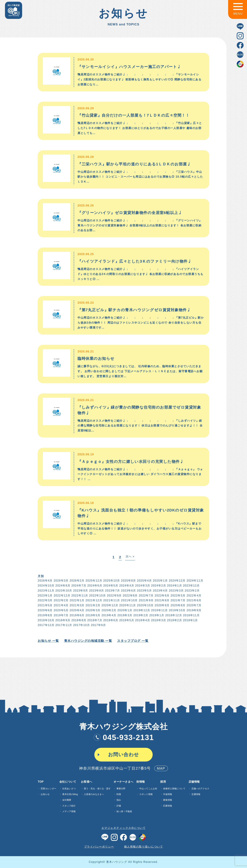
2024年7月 (79, 586)
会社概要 (67, 800)
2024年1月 (174, 586)
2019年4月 (109, 615)
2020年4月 (77, 610)
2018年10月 (46, 620)
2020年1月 (125, 610)
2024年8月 (63, 586)
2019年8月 (45, 615)
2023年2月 (192, 591)
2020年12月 (110, 605)
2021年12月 (94, 600)
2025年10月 (111, 581)
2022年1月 (77, 600)
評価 (119, 806)
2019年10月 (177, 610)
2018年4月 (142, 620)
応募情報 (168, 806)
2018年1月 (190, 620)
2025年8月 (128, 581)
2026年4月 (45, 581)
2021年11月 (111, 600)
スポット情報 (146, 794)
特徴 (119, 794)
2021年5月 (45, 605)
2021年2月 (93, 605)
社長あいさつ (69, 789)
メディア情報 (69, 811)
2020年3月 (93, 610)
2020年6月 (45, 610)
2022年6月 (162, 596)
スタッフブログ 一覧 (133, 641)
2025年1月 (160, 581)
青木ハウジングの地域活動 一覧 (88, 641)
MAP (161, 768)
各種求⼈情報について (174, 789)
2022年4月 (194, 596)
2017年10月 (81, 625)
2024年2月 (158, 586)
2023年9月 (80, 591)
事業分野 (121, 789)
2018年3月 (158, 620)
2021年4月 (61, 605)
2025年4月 (144, 581)
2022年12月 (62, 596)
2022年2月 (61, 600)
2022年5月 (178, 596)
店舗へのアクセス (200, 789)
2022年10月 (97, 596)
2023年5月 (144, 591)
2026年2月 (77, 581)
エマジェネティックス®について (123, 828)
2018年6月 (111, 620)
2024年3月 (142, 586)
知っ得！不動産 (124, 811)
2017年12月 (46, 625)
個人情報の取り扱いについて (144, 847)
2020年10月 (145, 605)
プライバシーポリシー (99, 847)
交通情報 (196, 794)
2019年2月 (141, 615)
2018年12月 (173, 615)
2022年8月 (130, 596)
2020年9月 (162, 605)
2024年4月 (127, 586)
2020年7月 (194, 605)
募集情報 (168, 800)
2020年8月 (178, 605)
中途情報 (168, 794)
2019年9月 (194, 610)
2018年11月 (191, 615)
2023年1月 (45, 596)
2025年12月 (94, 581)
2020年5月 (61, 610)
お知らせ (45, 794)
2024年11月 (195, 581)
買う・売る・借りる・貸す (97, 789)
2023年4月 (160, 591)
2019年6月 (77, 615)
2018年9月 (63, 620)
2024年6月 (95, 586)
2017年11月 (64, 625)
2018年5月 (127, 620)
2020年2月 (109, 610)
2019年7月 (61, 615)
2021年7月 (178, 600)
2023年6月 (128, 591)
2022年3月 (45, 600)
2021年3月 (77, 605)
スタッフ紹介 (69, 806)
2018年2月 (174, 620)
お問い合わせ (124, 755)
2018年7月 (95, 620)
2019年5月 (93, 615)
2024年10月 (46, 586)
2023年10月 (64, 591)
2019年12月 (141, 610)
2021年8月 (162, 600)
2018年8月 (79, 620)
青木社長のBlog (70, 794)
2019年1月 (157, 615)
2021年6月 (194, 600)
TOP (41, 782)
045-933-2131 (123, 737)
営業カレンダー (48, 789)
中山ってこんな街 (148, 789)
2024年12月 (177, 581)
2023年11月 (46, 591)
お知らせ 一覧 (48, 641)
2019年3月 (125, 615)
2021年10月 (129, 600)
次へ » (130, 556)
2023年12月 (191, 586)
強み (119, 800)
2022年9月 (114, 596)
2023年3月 (176, 591)
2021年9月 (146, 600)
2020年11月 (127, 605)
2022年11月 (80, 596)
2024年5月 (111, 586)
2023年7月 (112, 591)
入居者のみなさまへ (94, 794)
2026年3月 (61, 581)
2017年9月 (98, 625)
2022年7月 (146, 596)
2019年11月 (159, 610)
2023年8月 (96, 591)
